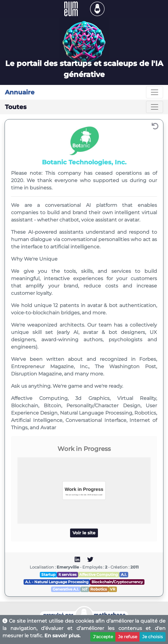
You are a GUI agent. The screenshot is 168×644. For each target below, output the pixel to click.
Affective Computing (99, 574)
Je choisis (153, 637)
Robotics (99, 589)
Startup (48, 574)
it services (67, 574)
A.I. (124, 574)
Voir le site (84, 533)
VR (113, 589)
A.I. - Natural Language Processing (57, 582)
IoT (85, 589)
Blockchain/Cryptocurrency (117, 582)
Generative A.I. (66, 589)
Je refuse (128, 637)
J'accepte (103, 637)
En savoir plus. (62, 636)
